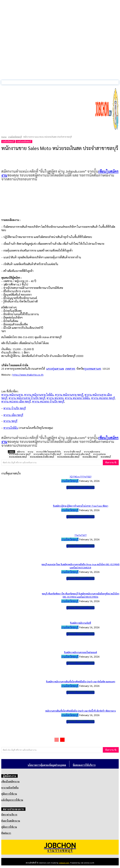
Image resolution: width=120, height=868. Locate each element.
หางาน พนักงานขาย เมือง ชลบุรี (77, 454)
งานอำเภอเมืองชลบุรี (24, 141)
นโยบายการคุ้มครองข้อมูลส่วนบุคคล (47, 765)
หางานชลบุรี (106, 457)
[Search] (111, 462)
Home (4, 137)
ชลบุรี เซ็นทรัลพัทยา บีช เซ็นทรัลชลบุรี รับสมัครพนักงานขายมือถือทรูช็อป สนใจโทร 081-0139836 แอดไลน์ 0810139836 (81, 595)
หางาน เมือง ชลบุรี (90, 457)
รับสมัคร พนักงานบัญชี (80, 623)
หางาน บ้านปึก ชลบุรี (72, 452)
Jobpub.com (64, 863)
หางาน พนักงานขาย (12, 395)
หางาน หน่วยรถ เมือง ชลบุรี (16, 401)
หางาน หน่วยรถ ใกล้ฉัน (77, 398)
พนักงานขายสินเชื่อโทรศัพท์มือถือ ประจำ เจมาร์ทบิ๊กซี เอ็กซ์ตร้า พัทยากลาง (81, 711)
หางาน (30, 452)
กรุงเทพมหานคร (92, 369)
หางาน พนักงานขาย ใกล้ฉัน (39, 395)
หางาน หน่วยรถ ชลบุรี (103, 398)
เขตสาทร (70, 369)
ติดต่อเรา (6, 833)
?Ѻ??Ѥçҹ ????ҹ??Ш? (81, 477)
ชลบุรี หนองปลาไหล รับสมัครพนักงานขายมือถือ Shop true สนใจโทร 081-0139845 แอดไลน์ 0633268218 (81, 566)
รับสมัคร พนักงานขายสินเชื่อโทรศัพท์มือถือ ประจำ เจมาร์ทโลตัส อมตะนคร (81, 681)
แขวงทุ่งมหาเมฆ (55, 369)
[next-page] (62, 740)
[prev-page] (57, 740)
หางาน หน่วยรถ (55, 398)
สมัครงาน (21, 452)
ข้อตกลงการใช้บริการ (84, 765)
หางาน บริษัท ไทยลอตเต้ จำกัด (48, 452)
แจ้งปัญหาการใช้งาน (12, 800)
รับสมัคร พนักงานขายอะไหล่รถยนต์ (80, 652)
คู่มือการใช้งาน (9, 794)
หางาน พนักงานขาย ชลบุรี (69, 395)
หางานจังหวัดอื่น (10, 788)
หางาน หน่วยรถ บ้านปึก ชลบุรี (48, 401)
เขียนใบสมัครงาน (10, 781)
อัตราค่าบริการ (9, 814)
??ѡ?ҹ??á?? (81, 535)
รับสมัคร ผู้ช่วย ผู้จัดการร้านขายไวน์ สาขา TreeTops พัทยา (81, 506)
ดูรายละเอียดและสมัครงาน (80, 487)
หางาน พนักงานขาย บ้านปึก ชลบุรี (27, 398)
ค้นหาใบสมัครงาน (11, 821)
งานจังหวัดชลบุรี (15, 137)
